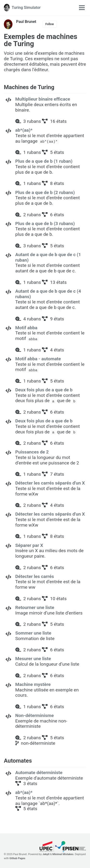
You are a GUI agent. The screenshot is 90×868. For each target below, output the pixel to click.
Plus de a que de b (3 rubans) (45, 224)
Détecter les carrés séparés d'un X (50, 483)
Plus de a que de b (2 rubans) (45, 192)
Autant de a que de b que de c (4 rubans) (48, 294)
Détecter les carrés (35, 576)
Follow (50, 24)
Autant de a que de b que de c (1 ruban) (48, 257)
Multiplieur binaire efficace (43, 99)
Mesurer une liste (33, 659)
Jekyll (46, 854)
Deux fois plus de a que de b (44, 390)
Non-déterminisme (35, 715)
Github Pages (17, 858)
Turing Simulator (26, 8)
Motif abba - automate (38, 359)
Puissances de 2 (32, 452)
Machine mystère (33, 684)
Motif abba (26, 328)
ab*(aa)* (24, 130)
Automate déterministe (39, 773)
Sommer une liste (33, 633)
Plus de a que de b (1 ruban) (44, 161)
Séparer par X (29, 545)
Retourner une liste (35, 607)
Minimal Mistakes (63, 854)
